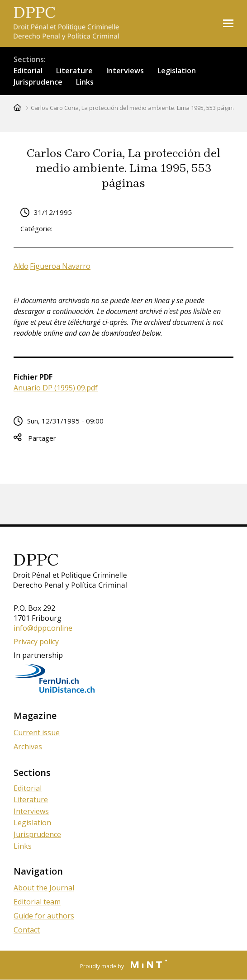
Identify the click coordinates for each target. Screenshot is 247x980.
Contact (27, 930)
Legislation (177, 71)
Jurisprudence (38, 82)
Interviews (125, 71)
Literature (74, 71)
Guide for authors (44, 916)
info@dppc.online (43, 628)
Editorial (28, 71)
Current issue (37, 733)
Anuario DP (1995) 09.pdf (56, 388)
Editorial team (37, 902)
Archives (28, 747)
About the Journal (44, 888)
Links (85, 82)
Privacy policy (36, 642)
